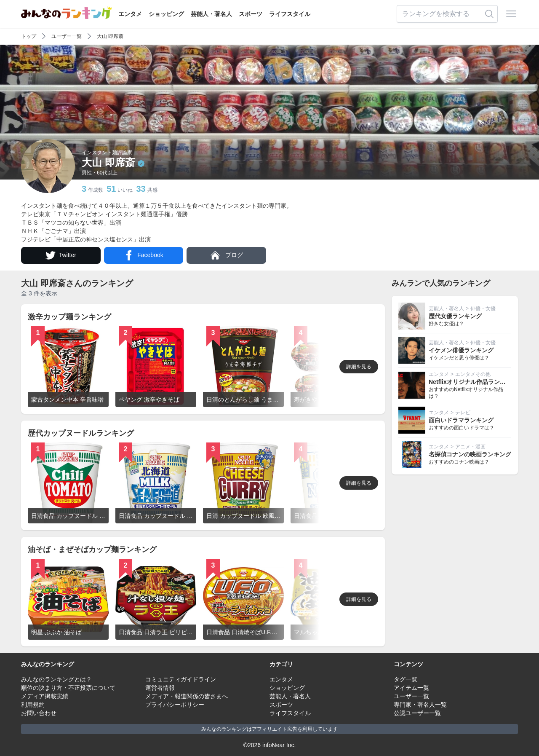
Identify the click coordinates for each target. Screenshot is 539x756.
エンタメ (130, 14)
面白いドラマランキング (461, 420)
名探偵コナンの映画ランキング (470, 454)
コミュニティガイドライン (181, 679)
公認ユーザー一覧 (417, 713)
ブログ (227, 255)
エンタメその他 (473, 374)
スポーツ (251, 14)
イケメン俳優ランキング (461, 350)
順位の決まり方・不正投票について (68, 688)
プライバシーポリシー (175, 705)
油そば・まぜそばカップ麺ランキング (92, 550)
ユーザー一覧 (67, 36)
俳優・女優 (483, 308)
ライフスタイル (290, 14)
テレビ (463, 413)
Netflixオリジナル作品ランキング (473, 382)
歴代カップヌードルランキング (81, 433)
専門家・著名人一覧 (420, 705)
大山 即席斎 (110, 36)
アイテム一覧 (411, 688)
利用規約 (33, 705)
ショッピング (166, 14)
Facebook (143, 255)
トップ (29, 36)
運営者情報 (160, 688)
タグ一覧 (406, 679)
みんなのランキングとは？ (56, 679)
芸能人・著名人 (211, 14)
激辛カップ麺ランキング (69, 317)
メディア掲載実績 (45, 696)
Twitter (61, 255)
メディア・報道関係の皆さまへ (187, 696)
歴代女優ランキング (455, 316)
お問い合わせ (39, 713)
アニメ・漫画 (470, 447)
